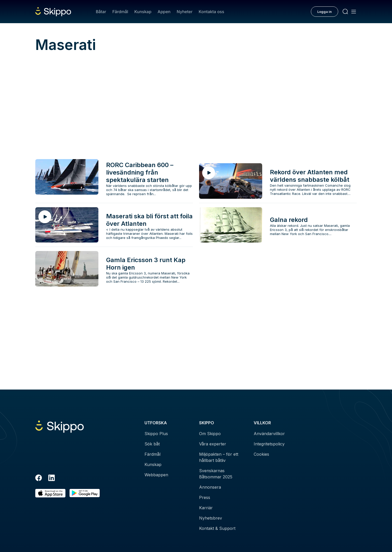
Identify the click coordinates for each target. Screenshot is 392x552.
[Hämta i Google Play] (85, 493)
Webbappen (156, 475)
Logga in (325, 12)
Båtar (101, 12)
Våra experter (213, 444)
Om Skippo (210, 434)
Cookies (261, 454)
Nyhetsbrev (211, 518)
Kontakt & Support (217, 528)
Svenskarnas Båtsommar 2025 (216, 474)
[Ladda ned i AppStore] (50, 493)
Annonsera (210, 487)
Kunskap (143, 12)
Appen (164, 12)
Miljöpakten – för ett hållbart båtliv (219, 457)
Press (205, 497)
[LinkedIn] (52, 479)
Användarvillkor (269, 434)
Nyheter (185, 12)
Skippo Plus (156, 434)
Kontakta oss (211, 12)
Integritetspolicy (269, 444)
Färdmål (120, 12)
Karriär (206, 508)
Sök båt (152, 444)
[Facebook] (39, 479)
